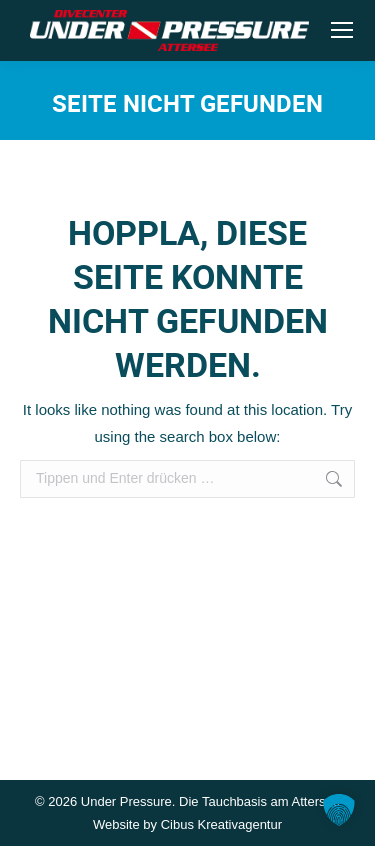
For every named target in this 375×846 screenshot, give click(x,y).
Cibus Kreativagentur (221, 824)
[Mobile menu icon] (342, 30)
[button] (339, 810)
